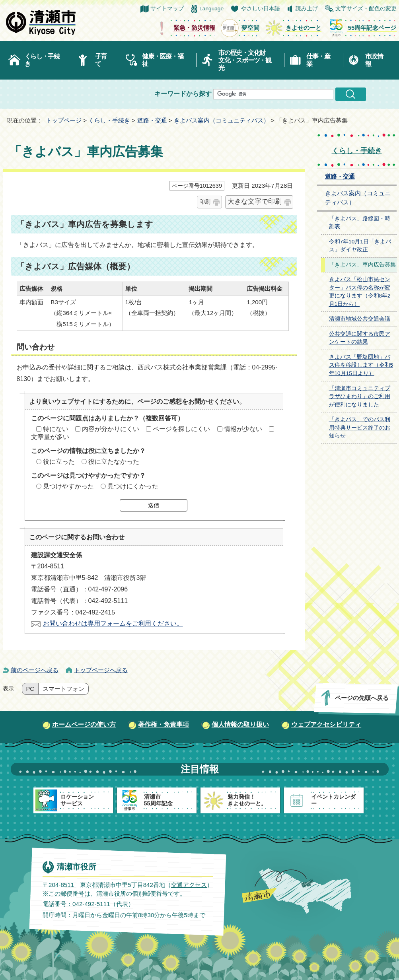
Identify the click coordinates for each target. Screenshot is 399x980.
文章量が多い (50, 437)
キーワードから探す (183, 94)
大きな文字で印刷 (255, 201)
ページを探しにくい (181, 429)
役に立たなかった (114, 462)
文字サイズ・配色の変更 (366, 9)
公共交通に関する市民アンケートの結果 (360, 338)
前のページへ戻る (35, 670)
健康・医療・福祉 (163, 60)
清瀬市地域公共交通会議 (360, 319)
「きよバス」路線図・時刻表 (360, 223)
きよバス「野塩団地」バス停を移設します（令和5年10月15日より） (361, 365)
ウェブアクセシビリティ (326, 724)
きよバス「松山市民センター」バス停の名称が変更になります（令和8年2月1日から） (360, 292)
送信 (154, 505)
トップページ (64, 120)
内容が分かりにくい (111, 429)
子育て (101, 60)
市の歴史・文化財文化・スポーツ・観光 (245, 60)
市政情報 (374, 60)
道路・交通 (152, 120)
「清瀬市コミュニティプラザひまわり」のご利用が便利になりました (360, 397)
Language (211, 9)
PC (30, 689)
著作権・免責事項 (163, 724)
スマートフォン (63, 689)
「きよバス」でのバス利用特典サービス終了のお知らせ (360, 428)
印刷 (205, 202)
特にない (56, 429)
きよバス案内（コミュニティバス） (222, 120)
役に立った (59, 462)
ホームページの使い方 (84, 724)
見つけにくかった (133, 486)
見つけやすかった (68, 486)
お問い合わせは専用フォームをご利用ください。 (113, 623)
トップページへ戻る (101, 670)
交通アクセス (189, 885)
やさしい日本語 (261, 9)
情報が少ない (243, 429)
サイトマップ (167, 9)
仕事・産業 (318, 60)
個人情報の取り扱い (240, 724)
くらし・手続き (42, 60)
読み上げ (307, 9)
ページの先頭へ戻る (361, 698)
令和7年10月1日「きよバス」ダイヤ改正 (360, 246)
